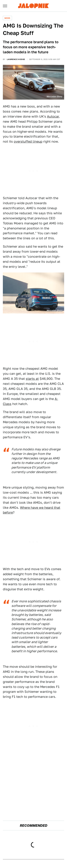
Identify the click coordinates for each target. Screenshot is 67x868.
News (7, 18)
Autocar (53, 116)
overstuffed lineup (28, 141)
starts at (32, 379)
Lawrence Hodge (16, 59)
